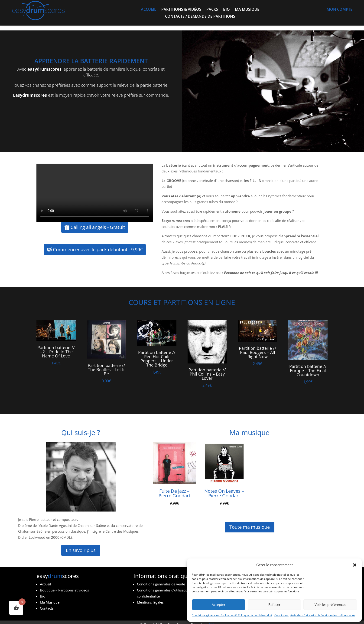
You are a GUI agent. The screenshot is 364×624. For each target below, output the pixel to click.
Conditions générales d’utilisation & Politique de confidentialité (232, 615)
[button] (355, 565)
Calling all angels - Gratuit (98, 222)
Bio (226, 10)
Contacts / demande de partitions (200, 17)
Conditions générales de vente (161, 579)
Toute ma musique (250, 522)
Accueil (149, 10)
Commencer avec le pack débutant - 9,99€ (98, 245)
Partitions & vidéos (181, 10)
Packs (212, 10)
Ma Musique (50, 597)
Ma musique (247, 10)
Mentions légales (150, 597)
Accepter (219, 604)
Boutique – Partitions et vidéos (64, 585)
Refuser (274, 604)
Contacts (47, 603)
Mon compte (340, 10)
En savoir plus (81, 545)
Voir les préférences (330, 604)
